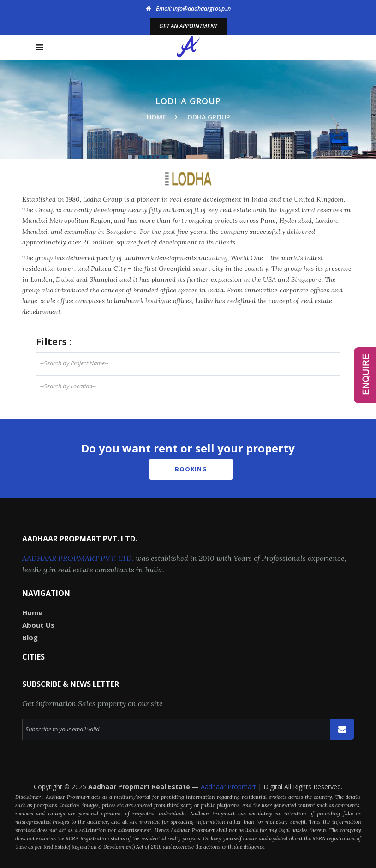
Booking (191, 469)
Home (156, 117)
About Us (38, 625)
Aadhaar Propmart (229, 787)
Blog (30, 637)
